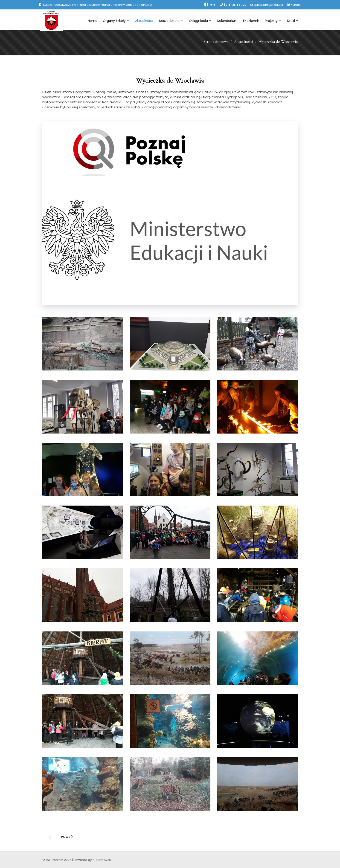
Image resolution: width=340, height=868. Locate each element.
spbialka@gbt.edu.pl (268, 5)
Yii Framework (102, 860)
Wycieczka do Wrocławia (278, 42)
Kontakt (296, 5)
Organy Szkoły (116, 21)
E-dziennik (251, 21)
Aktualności (144, 21)
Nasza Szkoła (171, 21)
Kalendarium (227, 21)
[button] (63, 837)
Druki (292, 21)
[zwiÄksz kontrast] (206, 5)
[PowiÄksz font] (213, 5)
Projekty (273, 21)
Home (93, 21)
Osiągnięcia (200, 21)
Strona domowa (216, 42)
